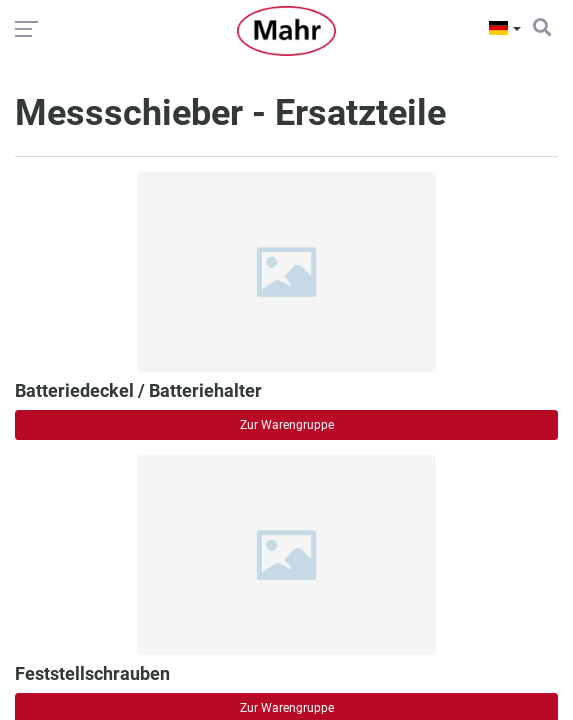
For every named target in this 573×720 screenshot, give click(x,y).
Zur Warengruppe (287, 425)
